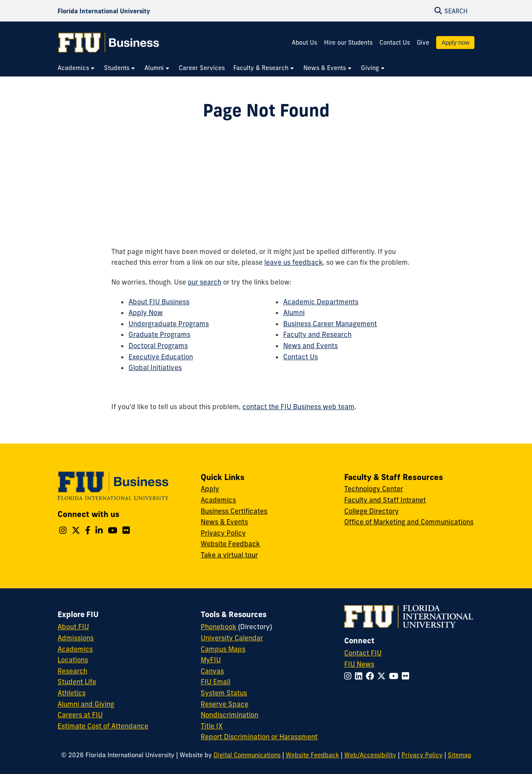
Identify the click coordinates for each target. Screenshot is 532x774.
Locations (73, 660)
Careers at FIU (80, 715)
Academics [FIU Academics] (75, 649)
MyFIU (211, 660)
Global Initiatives (155, 367)
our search (205, 282)
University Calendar (232, 638)
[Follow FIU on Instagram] (350, 676)
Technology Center (374, 489)
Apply (210, 489)
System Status (224, 693)
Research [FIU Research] (72, 671)
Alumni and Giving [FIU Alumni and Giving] (86, 704)
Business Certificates (234, 511)
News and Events (310, 346)
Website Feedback (230, 544)
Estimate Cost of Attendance (103, 726)
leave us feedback (294, 262)
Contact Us (395, 43)
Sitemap (460, 755)
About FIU (73, 627)
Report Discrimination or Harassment (259, 737)
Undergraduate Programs (169, 324)
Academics (218, 500)
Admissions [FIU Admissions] (76, 638)
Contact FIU (363, 653)
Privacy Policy (223, 533)
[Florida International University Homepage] (104, 11)
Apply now (455, 43)
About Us (304, 43)
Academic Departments (321, 302)
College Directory (371, 511)
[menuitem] (76, 68)
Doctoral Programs (158, 346)
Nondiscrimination (229, 715)
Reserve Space (225, 704)
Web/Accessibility (370, 755)
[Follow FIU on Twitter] (383, 676)
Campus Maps (223, 649)
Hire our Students (348, 43)
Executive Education (161, 357)
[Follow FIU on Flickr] (407, 676)
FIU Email (216, 682)
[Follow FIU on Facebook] (371, 676)
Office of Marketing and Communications (409, 522)
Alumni (294, 312)
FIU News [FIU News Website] (359, 664)
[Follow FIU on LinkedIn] (360, 676)
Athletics (72, 693)
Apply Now (146, 312)
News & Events (224, 522)
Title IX (212, 726)
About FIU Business (159, 302)
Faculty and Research (317, 334)
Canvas (212, 671)
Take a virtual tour (229, 555)
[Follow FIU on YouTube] (395, 676)
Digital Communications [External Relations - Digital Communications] (247, 755)
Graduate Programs (159, 334)
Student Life (77, 682)
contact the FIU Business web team (298, 407)
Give (423, 43)
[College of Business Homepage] (109, 43)
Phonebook (219, 627)
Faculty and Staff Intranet (385, 500)
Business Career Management (330, 324)
